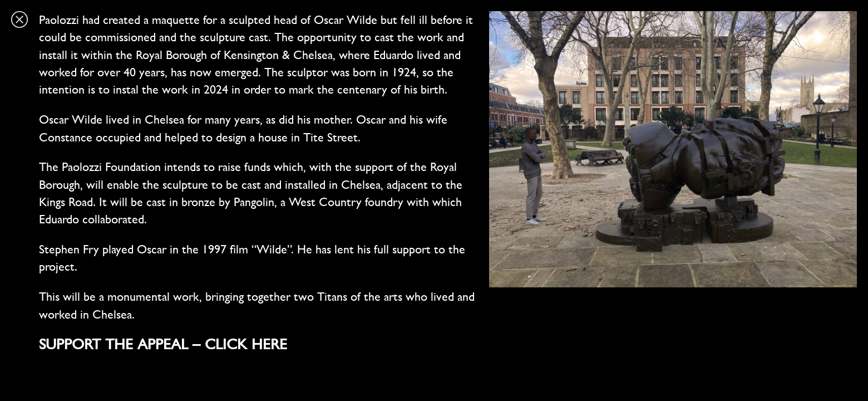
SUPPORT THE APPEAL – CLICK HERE (163, 344)
